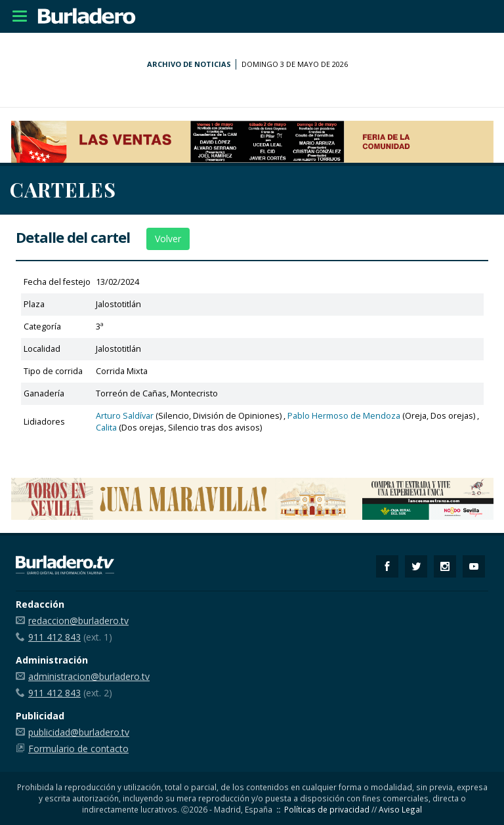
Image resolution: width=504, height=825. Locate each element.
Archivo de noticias (189, 64)
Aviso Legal (400, 809)
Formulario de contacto (78, 749)
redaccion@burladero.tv (78, 621)
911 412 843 (54, 637)
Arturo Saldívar (125, 416)
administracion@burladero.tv (89, 676)
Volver (168, 239)
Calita (106, 428)
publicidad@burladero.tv (79, 732)
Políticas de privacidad (327, 809)
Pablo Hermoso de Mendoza (344, 416)
